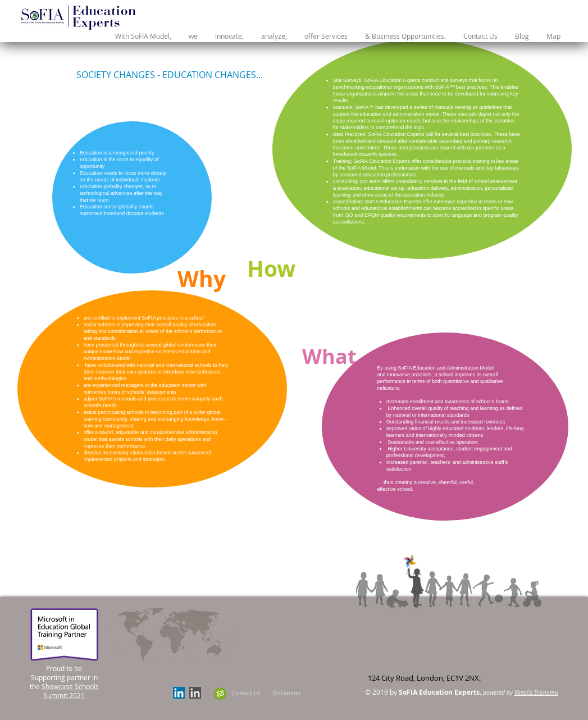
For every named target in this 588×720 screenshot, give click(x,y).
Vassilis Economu (536, 693)
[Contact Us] (246, 693)
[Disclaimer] (287, 693)
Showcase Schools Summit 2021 (70, 691)
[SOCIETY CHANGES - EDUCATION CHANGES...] (170, 75)
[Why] (202, 279)
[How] (272, 268)
